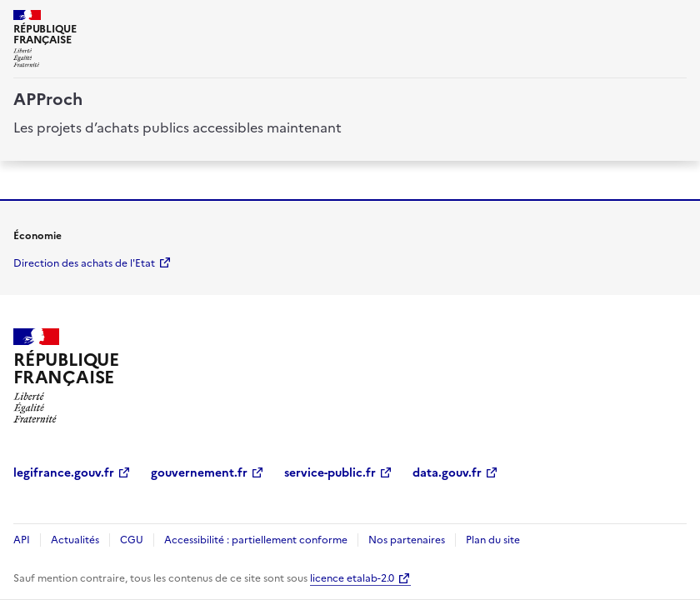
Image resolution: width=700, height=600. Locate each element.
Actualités (75, 540)
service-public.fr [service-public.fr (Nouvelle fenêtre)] (330, 473)
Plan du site (493, 540)
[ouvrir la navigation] (677, 20)
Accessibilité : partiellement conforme (256, 540)
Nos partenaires (407, 540)
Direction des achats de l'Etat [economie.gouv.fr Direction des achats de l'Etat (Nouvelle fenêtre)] (84, 263)
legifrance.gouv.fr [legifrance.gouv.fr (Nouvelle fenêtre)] (64, 473)
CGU (132, 540)
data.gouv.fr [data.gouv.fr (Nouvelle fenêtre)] (447, 473)
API (22, 540)
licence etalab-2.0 (352, 578)
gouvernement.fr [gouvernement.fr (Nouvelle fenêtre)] (199, 473)
